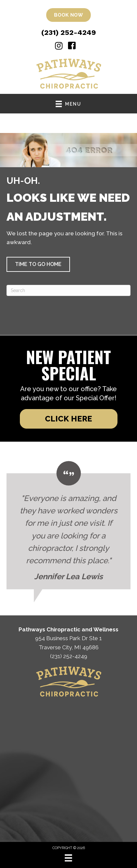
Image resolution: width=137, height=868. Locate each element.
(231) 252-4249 (69, 32)
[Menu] (68, 858)
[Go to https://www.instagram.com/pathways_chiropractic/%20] (59, 46)
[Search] (68, 290)
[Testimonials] (68, 525)
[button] (38, 264)
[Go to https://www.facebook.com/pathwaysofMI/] (72, 47)
